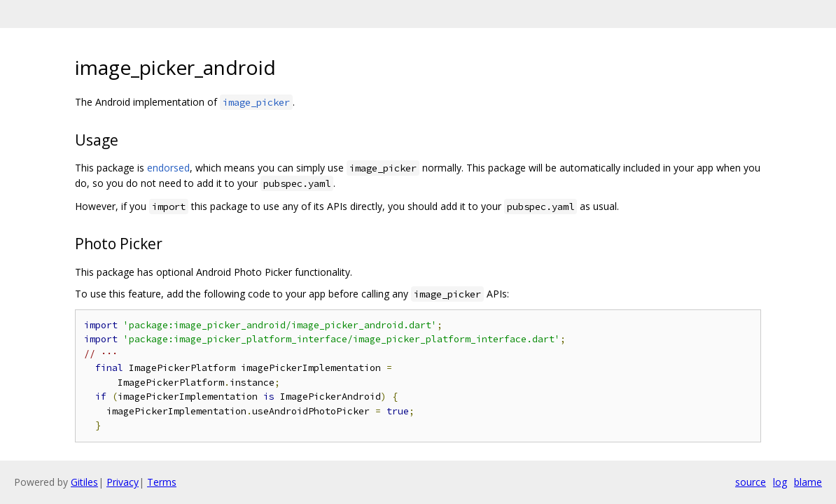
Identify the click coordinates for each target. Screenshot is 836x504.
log (780, 482)
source (751, 482)
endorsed (168, 168)
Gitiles (84, 482)
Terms (162, 482)
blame (808, 482)
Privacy (123, 482)
